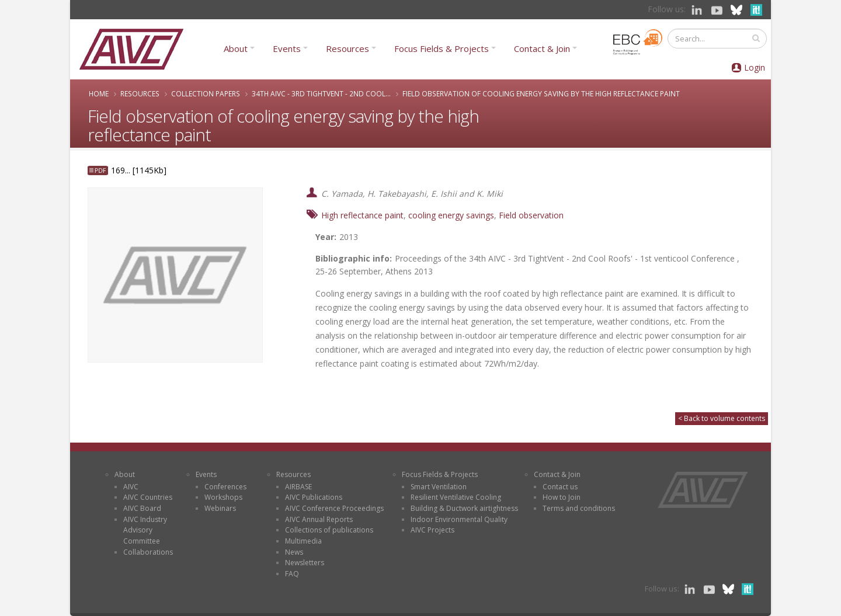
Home (99, 93)
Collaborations (148, 552)
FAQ (292, 574)
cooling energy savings (451, 215)
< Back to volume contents (722, 418)
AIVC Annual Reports (319, 519)
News (294, 552)
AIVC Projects (432, 530)
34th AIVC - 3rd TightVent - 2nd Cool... (321, 93)
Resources (347, 48)
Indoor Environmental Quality (459, 519)
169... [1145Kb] (139, 170)
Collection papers (206, 93)
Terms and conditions (579, 508)
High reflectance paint (362, 215)
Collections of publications (329, 530)
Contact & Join (542, 48)
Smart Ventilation (439, 487)
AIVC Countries (148, 497)
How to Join (562, 497)
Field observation (531, 215)
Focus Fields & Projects (442, 48)
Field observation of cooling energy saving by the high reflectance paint (541, 93)
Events (287, 48)
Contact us (560, 487)
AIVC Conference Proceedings (334, 508)
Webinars (220, 508)
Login (755, 67)
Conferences (225, 487)
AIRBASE (298, 487)
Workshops (223, 497)
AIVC (131, 487)
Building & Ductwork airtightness (464, 508)
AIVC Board (142, 508)
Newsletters (305, 563)
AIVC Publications (314, 497)
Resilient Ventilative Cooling (456, 497)
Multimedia (303, 541)
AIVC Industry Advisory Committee (145, 530)
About (236, 48)
